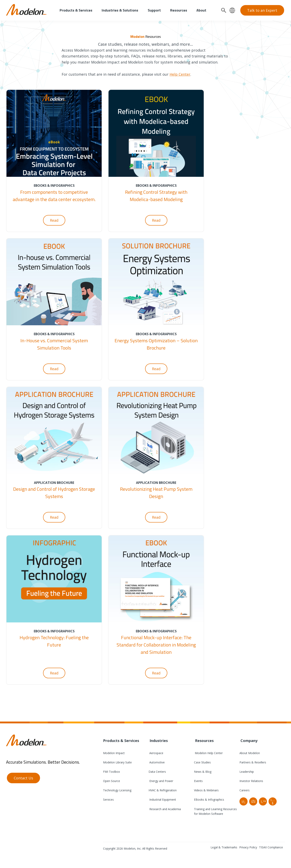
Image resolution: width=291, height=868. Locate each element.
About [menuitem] (201, 10)
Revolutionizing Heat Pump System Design (156, 493)
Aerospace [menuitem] (156, 753)
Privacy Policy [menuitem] (248, 847)
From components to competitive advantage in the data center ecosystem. (54, 196)
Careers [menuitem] (245, 790)
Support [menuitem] (154, 10)
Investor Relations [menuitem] (251, 781)
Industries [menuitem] (158, 741)
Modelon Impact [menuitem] (114, 753)
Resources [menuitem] (179, 10)
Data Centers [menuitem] (157, 772)
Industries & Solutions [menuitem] (120, 10)
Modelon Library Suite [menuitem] (117, 762)
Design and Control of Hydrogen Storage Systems (54, 493)
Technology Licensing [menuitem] (117, 790)
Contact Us (23, 778)
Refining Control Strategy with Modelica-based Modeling (156, 196)
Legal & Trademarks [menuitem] (224, 847)
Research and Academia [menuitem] (165, 809)
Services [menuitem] (108, 800)
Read (54, 220)
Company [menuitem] (248, 741)
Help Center (180, 74)
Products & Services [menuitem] (76, 10)
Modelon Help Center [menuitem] (208, 753)
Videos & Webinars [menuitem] (206, 790)
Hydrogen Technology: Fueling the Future (54, 641)
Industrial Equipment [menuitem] (162, 800)
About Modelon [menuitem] (250, 753)
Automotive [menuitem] (157, 762)
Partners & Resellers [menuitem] (253, 762)
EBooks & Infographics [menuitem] (209, 800)
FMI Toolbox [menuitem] (111, 772)
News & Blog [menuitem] (203, 772)
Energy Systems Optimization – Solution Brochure (156, 344)
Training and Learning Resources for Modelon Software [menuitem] (215, 811)
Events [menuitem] (198, 781)
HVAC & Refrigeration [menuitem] (163, 790)
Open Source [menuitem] (112, 781)
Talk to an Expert (262, 10)
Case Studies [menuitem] (202, 762)
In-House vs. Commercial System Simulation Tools (54, 344)
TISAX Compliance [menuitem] (271, 847)
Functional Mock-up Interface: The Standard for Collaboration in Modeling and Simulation (156, 645)
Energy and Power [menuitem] (161, 781)
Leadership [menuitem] (247, 772)
